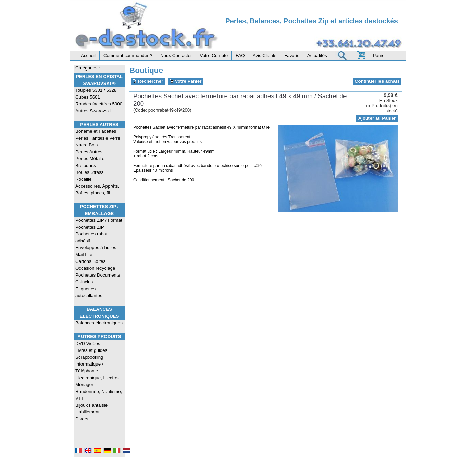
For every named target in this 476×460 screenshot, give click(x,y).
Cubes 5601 (88, 97)
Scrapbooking (89, 357)
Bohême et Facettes (96, 131)
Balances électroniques (99, 323)
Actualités (317, 56)
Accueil (88, 56)
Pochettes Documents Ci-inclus (98, 278)
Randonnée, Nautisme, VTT (99, 395)
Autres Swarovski (93, 111)
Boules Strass (89, 172)
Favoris (292, 56)
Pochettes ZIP (90, 227)
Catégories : (88, 68)
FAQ (240, 56)
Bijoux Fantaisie (91, 405)
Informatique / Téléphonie (89, 367)
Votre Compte (214, 56)
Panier (380, 56)
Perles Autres (99, 124)
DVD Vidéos (88, 343)
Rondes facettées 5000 (99, 104)
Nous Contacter (176, 56)
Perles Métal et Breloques (91, 162)
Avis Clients (265, 56)
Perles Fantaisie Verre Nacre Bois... (98, 142)
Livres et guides (91, 350)
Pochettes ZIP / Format (99, 220)
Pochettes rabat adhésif (91, 237)
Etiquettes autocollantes (89, 292)
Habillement (87, 412)
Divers (82, 419)
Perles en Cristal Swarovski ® (99, 80)
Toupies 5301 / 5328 (96, 90)
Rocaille (83, 179)
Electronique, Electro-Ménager (97, 381)
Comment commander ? (128, 56)
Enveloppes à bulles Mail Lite (96, 251)
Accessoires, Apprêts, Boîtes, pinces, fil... (97, 189)
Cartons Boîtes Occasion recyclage (95, 265)
